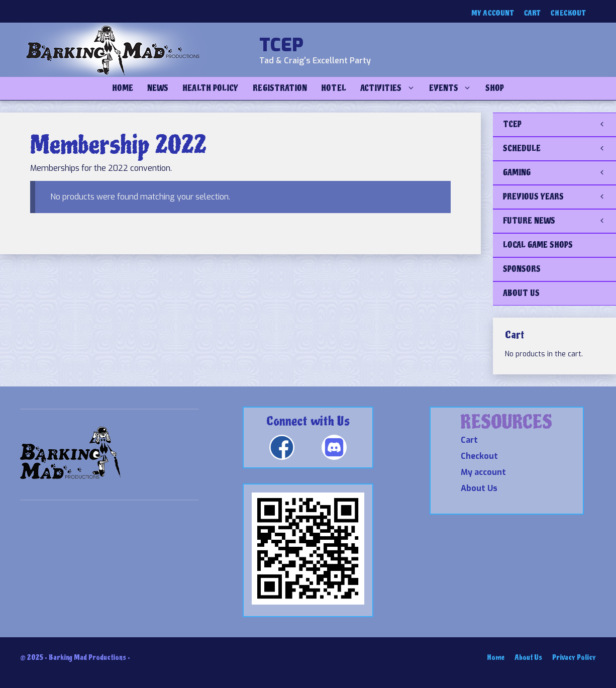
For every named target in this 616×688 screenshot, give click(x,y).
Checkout (568, 13)
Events (454, 88)
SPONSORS (522, 269)
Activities (391, 88)
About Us (479, 488)
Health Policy (211, 88)
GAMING (559, 173)
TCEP (281, 45)
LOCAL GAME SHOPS (538, 245)
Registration (280, 88)
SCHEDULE (559, 149)
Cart (532, 13)
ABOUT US (521, 293)
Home (123, 88)
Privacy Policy (574, 658)
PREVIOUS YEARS (559, 197)
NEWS (158, 88)
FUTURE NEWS (559, 221)
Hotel (333, 88)
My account (493, 13)
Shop (495, 88)
